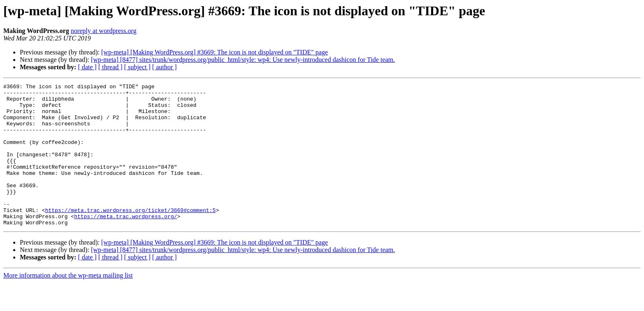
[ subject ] (137, 67)
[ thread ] (110, 67)
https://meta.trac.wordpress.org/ (126, 243)
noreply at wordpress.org (103, 31)
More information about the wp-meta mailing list (68, 304)
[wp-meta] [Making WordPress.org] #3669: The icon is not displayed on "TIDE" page (214, 52)
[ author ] (165, 67)
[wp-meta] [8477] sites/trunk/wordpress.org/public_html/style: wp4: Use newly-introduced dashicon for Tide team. (243, 60)
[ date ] (87, 67)
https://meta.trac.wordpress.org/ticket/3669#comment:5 (130, 236)
